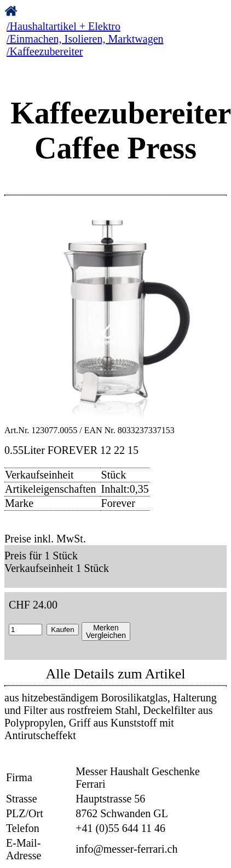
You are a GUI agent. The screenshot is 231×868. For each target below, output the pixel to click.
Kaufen (62, 630)
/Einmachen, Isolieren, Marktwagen (85, 39)
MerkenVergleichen (106, 631)
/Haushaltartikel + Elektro (63, 26)
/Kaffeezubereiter (45, 51)
